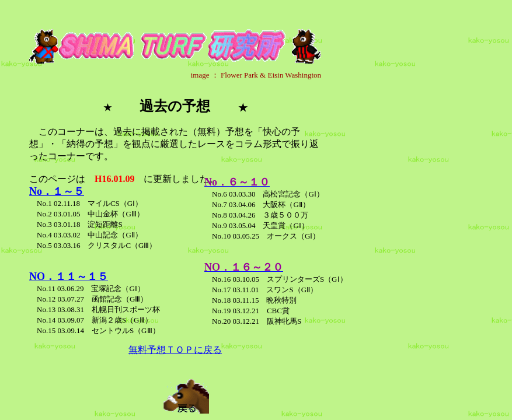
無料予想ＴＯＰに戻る (175, 350)
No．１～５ (57, 191)
